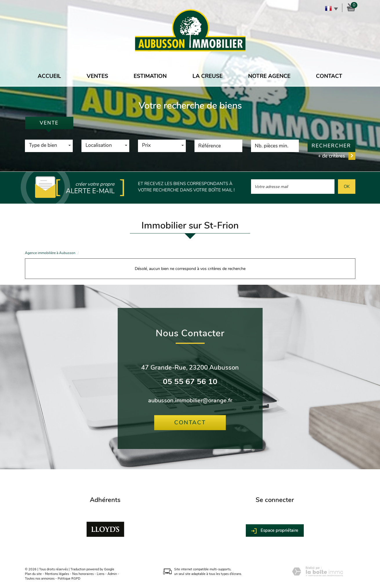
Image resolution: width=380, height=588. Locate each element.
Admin (112, 574)
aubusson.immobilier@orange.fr (190, 400)
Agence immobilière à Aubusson (50, 253)
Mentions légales (57, 574)
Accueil (49, 76)
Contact (329, 76)
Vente (49, 123)
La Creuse (208, 76)
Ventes (97, 76)
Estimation (150, 76)
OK (347, 186)
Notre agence (269, 76)
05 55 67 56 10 (190, 382)
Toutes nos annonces (40, 579)
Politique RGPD (69, 579)
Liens (101, 574)
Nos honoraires (83, 574)
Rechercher (331, 146)
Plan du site (33, 574)
